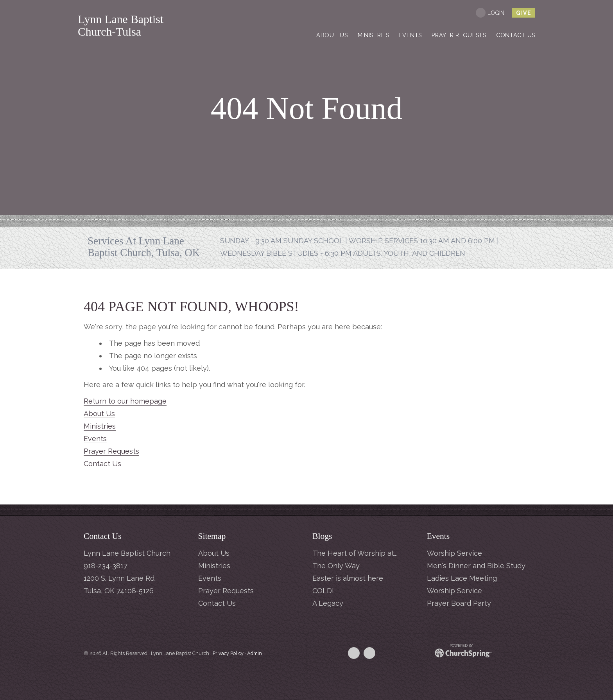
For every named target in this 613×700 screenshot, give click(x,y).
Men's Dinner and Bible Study (476, 566)
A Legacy (328, 603)
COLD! (323, 591)
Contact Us (102, 464)
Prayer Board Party (459, 603)
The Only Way (336, 566)
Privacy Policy (228, 653)
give (524, 13)
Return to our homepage (125, 401)
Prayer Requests (111, 451)
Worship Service (454, 553)
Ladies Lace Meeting (462, 578)
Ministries (100, 426)
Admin (255, 653)
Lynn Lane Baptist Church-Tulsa (155, 26)
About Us (99, 414)
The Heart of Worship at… (355, 553)
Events (95, 439)
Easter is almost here (348, 578)
